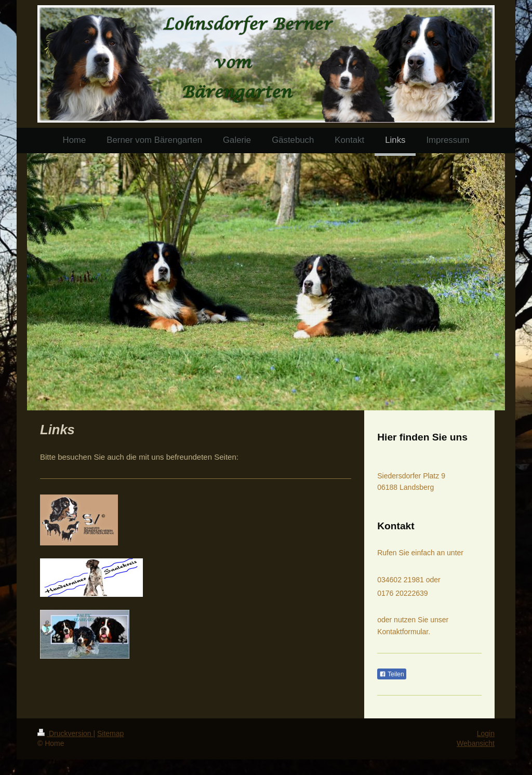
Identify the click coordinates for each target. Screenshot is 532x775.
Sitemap (110, 733)
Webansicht (476, 743)
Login (486, 733)
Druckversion (65, 733)
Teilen (391, 674)
